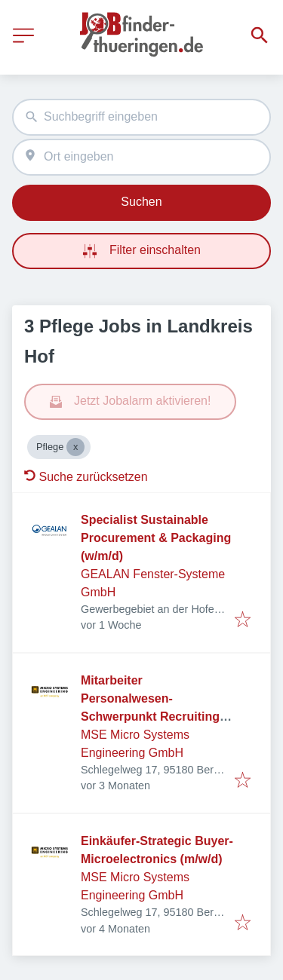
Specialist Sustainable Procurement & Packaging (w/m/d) (156, 538)
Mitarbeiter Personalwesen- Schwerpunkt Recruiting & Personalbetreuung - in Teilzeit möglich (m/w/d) (156, 717)
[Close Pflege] (75, 447)
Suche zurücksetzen (86, 477)
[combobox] (141, 117)
